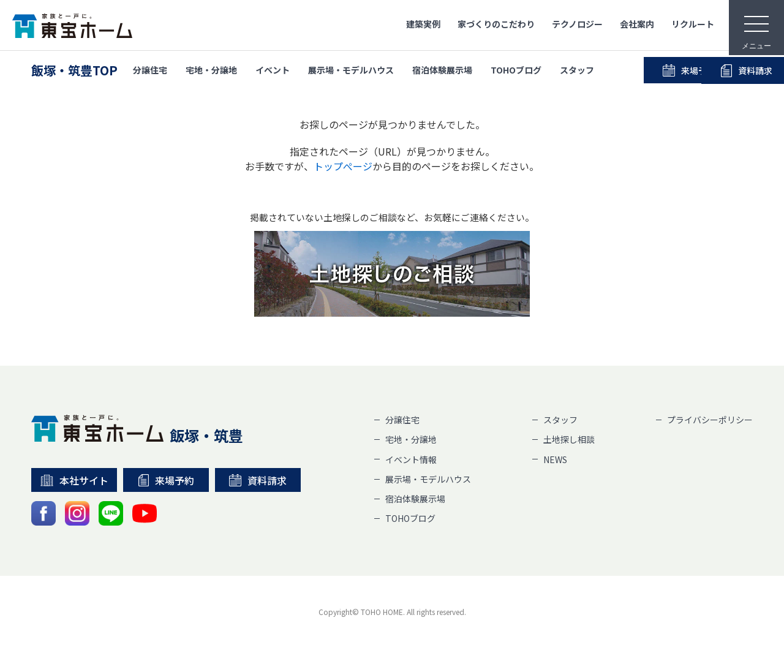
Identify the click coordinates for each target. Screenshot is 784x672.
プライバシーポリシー (710, 420)
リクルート (693, 24)
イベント (273, 70)
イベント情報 (411, 459)
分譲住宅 (150, 70)
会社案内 (637, 24)
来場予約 (660, 70)
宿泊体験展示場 (442, 70)
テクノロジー (577, 24)
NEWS (555, 459)
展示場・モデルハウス (351, 70)
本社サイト (74, 480)
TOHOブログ (516, 70)
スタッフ (577, 70)
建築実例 (423, 24)
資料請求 (258, 480)
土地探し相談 (569, 439)
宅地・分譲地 (211, 70)
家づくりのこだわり (496, 24)
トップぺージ (343, 166)
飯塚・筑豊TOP (74, 71)
